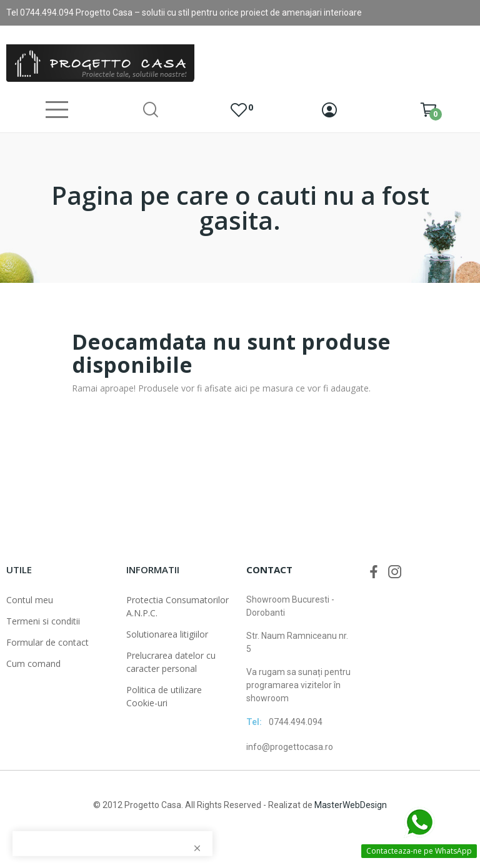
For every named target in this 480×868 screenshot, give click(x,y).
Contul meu (30, 600)
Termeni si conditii (43, 621)
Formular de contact (47, 642)
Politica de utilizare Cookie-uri (164, 696)
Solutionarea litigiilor (167, 634)
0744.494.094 (296, 722)
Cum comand (33, 663)
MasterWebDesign (351, 805)
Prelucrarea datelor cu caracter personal (171, 662)
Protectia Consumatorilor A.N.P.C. (177, 606)
